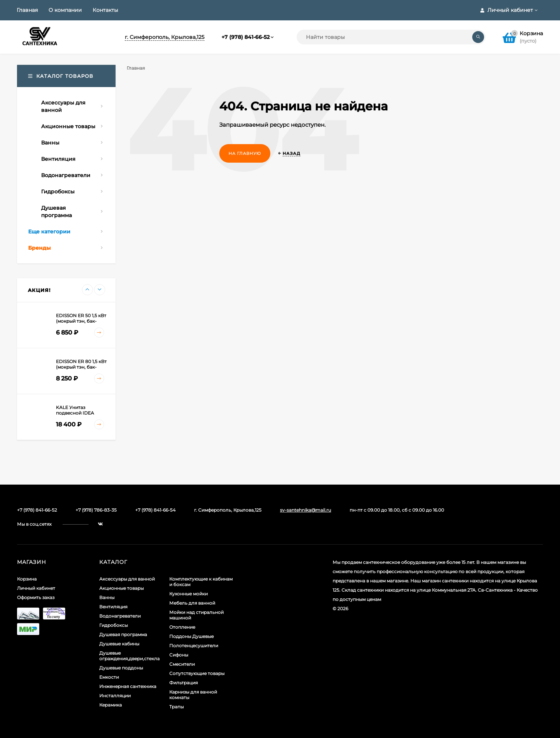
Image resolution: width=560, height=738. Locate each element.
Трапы (176, 707)
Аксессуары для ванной (127, 579)
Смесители (182, 664)
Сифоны (179, 655)
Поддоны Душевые (191, 636)
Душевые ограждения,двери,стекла (129, 656)
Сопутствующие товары (197, 673)
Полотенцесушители (194, 646)
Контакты (105, 10)
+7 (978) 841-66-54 (155, 510)
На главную (245, 153)
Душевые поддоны (121, 668)
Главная (27, 10)
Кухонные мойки (189, 594)
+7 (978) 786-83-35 (96, 510)
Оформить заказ (36, 597)
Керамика (111, 705)
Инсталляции (115, 696)
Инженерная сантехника (128, 686)
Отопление (182, 627)
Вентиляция (113, 607)
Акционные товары (121, 588)
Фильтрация (184, 683)
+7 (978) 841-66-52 (246, 37)
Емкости (109, 677)
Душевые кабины (119, 644)
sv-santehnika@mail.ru (306, 510)
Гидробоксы (114, 625)
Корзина (27, 579)
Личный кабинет (36, 588)
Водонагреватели (120, 616)
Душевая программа (123, 634)
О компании (65, 10)
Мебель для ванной (192, 603)
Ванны (107, 597)
